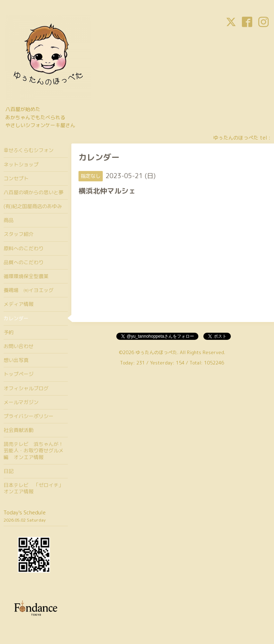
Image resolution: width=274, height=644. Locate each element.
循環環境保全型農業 (26, 276)
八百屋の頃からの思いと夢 (34, 192)
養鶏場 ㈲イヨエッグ (29, 290)
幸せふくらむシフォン (29, 150)
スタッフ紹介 (19, 234)
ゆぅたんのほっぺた (156, 352)
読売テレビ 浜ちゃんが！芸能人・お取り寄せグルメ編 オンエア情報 (34, 450)
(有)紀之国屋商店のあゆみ (33, 206)
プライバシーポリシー (29, 416)
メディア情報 (19, 304)
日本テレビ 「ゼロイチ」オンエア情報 (34, 488)
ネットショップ (21, 164)
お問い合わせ (19, 346)
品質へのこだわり (24, 262)
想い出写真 (16, 360)
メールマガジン (21, 402)
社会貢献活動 (19, 430)
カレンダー (16, 318)
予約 (9, 332)
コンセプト (16, 178)
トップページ (19, 374)
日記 (9, 471)
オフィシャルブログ (26, 388)
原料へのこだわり (24, 248)
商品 (9, 220)
